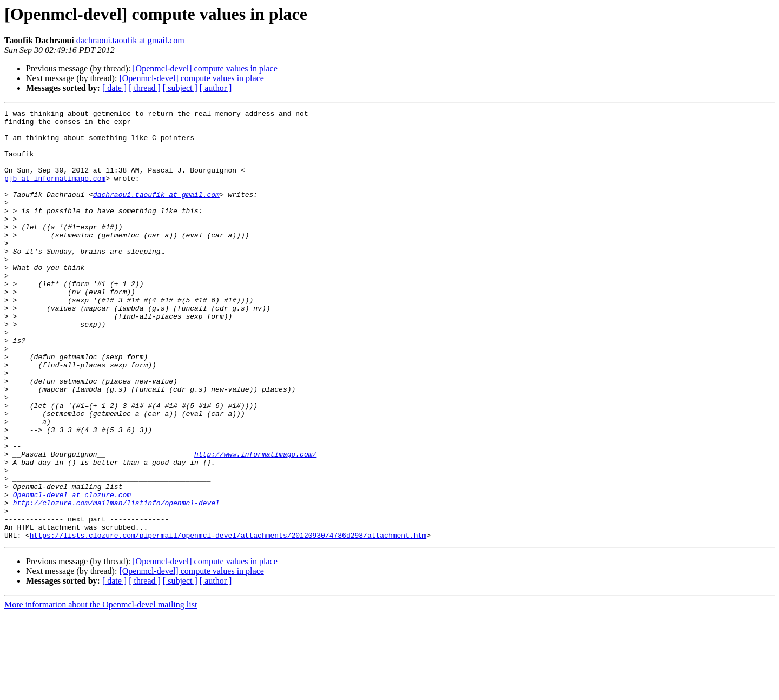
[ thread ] (145, 88)
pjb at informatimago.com (55, 193)
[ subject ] (180, 88)
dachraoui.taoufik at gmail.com (130, 40)
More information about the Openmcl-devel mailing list (101, 691)
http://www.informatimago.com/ (255, 524)
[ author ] (216, 88)
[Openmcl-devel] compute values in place (205, 68)
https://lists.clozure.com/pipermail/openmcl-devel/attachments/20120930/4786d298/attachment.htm (228, 621)
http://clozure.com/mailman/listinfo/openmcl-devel (116, 582)
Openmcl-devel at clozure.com (72, 572)
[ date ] (114, 88)
